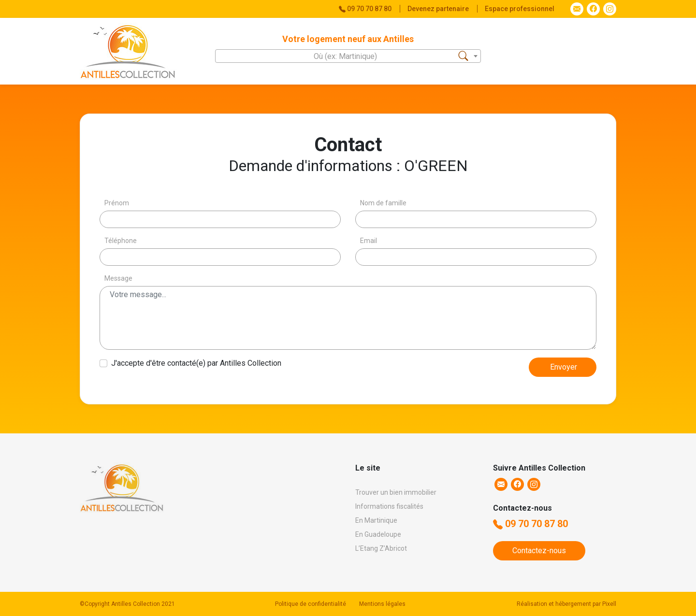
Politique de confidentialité (311, 604)
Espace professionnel (520, 9)
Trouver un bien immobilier (396, 492)
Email (369, 241)
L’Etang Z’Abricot (381, 548)
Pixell (609, 604)
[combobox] (348, 56)
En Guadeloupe (378, 534)
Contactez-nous (539, 551)
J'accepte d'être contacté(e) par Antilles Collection (196, 363)
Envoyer (564, 367)
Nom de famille (383, 203)
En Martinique (376, 520)
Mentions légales (382, 604)
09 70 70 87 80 (530, 524)
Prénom (117, 203)
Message (118, 278)
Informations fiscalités (389, 506)
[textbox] (348, 57)
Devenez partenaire (439, 9)
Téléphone (121, 241)
